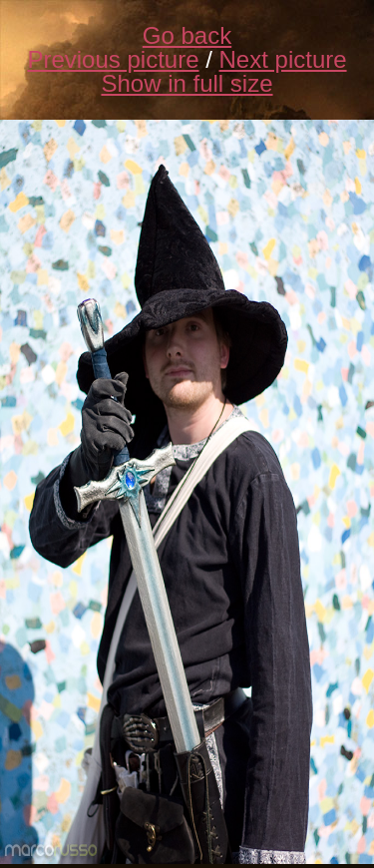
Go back (187, 35)
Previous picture (113, 59)
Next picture (283, 59)
